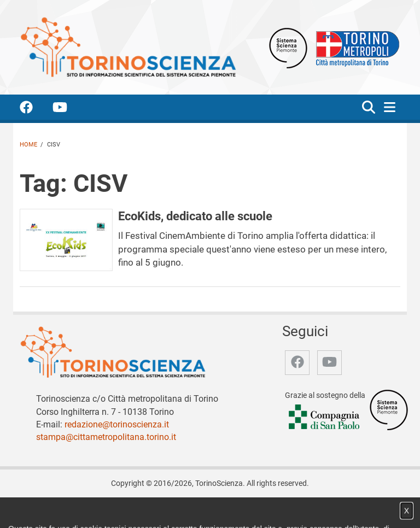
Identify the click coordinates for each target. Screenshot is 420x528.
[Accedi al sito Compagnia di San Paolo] (325, 418)
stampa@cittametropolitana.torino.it (106, 437)
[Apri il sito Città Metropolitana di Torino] (355, 47)
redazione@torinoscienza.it (117, 424)
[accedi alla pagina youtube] (69, 109)
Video (158, 508)
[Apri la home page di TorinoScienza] (128, 47)
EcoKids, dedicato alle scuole (195, 216)
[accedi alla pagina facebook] (35, 109)
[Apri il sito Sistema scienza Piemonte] (288, 47)
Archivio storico (235, 508)
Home (28, 145)
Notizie (129, 508)
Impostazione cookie (335, 508)
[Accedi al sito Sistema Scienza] (389, 410)
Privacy (281, 508)
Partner (188, 508)
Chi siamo (94, 508)
